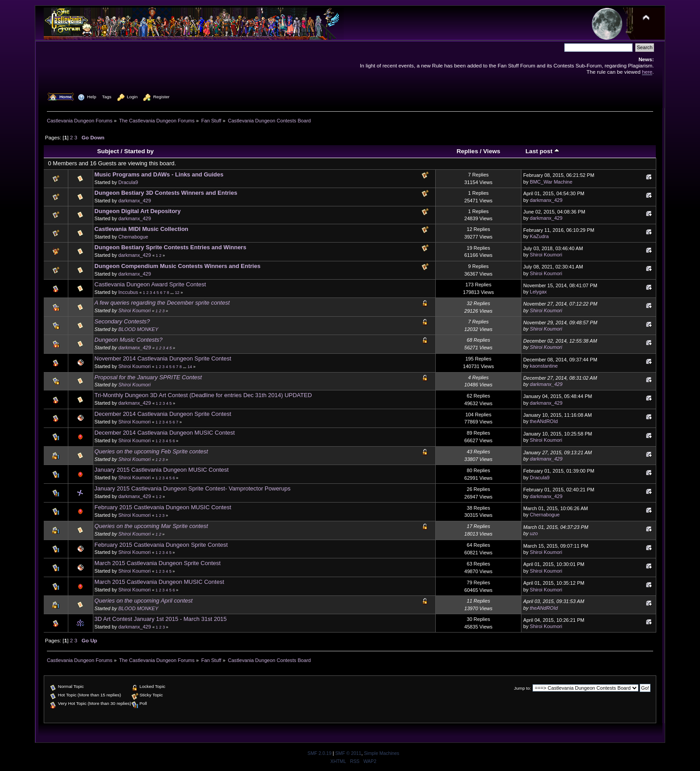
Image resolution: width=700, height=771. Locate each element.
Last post (542, 151)
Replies (467, 151)
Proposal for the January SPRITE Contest (148, 377)
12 (177, 293)
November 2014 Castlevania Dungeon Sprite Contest (163, 358)
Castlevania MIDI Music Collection (142, 229)
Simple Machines (381, 753)
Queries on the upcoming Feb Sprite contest (151, 451)
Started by (139, 151)
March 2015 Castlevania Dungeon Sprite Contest (158, 563)
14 (190, 367)
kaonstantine (544, 366)
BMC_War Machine (551, 182)
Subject (108, 151)
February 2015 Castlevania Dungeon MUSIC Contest (163, 507)
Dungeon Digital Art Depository (138, 211)
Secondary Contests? (122, 321)
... (172, 293)
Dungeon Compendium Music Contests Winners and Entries (178, 266)
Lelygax (538, 292)
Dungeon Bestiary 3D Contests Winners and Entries (166, 193)
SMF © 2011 (348, 753)
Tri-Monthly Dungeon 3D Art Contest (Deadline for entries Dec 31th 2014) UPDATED (203, 395)
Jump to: (522, 688)
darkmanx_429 (135, 201)
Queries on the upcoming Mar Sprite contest (151, 526)
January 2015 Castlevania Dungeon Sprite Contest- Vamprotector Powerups (193, 488)
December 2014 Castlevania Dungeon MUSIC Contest (165, 433)
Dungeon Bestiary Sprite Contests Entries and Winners (171, 247)
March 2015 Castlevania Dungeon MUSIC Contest (159, 582)
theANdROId (544, 421)
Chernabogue (133, 237)
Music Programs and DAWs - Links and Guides (159, 174)
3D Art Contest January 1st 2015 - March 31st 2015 (161, 619)
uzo (534, 533)
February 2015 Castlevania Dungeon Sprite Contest (161, 545)
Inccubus (128, 292)
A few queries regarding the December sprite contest (162, 303)
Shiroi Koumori (546, 255)
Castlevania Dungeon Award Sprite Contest (150, 284)
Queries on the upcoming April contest (144, 601)
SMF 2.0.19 (320, 753)
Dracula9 (128, 182)
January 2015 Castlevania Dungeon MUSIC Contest (162, 470)
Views (492, 151)
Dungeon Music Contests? (129, 340)
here (647, 72)
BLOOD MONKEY (138, 329)
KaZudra (539, 236)
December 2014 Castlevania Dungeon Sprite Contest (163, 414)
